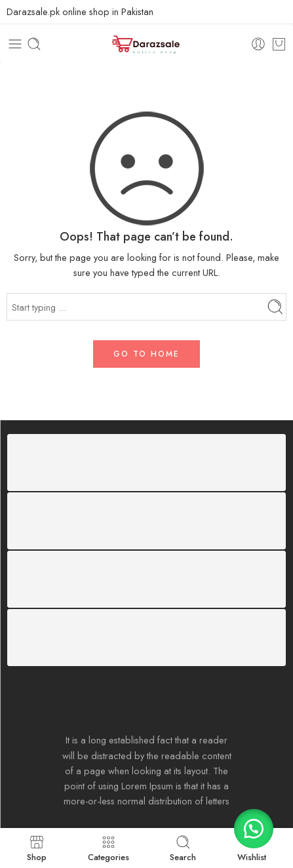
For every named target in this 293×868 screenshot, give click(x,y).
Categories (108, 848)
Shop (37, 848)
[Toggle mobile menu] (15, 44)
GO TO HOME (146, 354)
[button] (254, 829)
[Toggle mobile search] (34, 44)
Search (183, 848)
